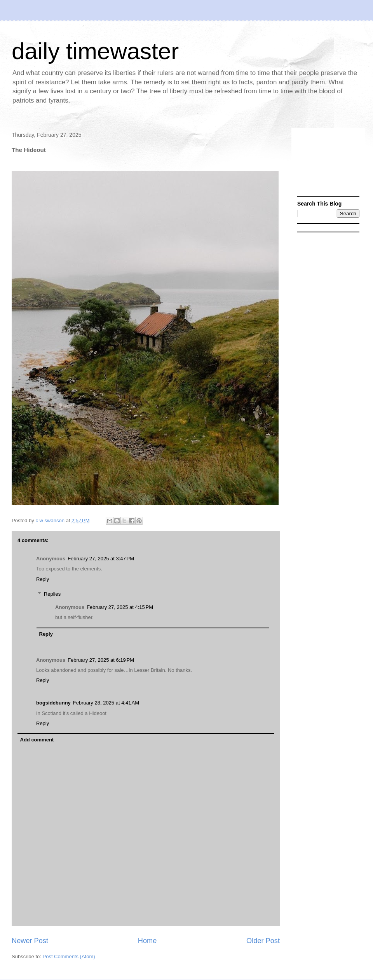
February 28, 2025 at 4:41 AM (106, 703)
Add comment (37, 740)
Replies (52, 594)
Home (147, 941)
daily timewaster (95, 51)
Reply (43, 579)
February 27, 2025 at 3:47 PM (101, 559)
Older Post (263, 941)
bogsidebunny (53, 703)
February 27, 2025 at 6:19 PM (101, 660)
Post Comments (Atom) (69, 956)
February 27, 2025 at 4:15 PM (120, 607)
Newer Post (30, 941)
